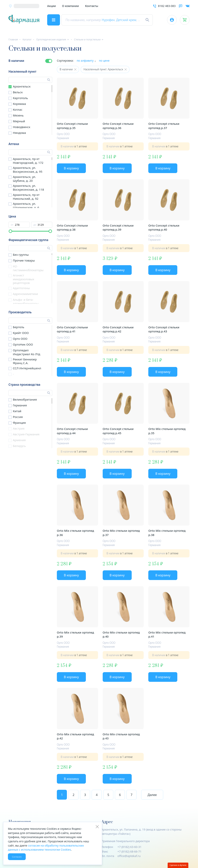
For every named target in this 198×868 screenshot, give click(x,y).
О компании (70, 6)
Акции (52, 6)
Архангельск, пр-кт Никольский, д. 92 (26, 197)
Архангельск (22, 86)
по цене (104, 61)
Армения (19, 440)
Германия (20, 405)
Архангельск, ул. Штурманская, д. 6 (26, 206)
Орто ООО (20, 339)
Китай (17, 411)
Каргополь (20, 98)
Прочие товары (24, 260)
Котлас (18, 110)
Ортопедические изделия (51, 39)
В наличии (16, 61)
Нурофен (108, 20)
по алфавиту (85, 61)
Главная (13, 39)
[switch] (49, 61)
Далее (152, 795)
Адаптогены (21, 288)
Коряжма (19, 104)
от (12, 225)
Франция (19, 423)
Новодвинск (21, 127)
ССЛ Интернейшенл (27, 368)
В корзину (71, 168)
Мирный (19, 121)
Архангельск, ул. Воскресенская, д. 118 (28, 188)
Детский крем (126, 20)
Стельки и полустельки (87, 39)
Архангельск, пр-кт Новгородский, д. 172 (28, 161)
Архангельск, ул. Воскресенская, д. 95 (27, 170)
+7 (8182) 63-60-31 (130, 847)
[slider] (10, 231)
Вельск (18, 92)
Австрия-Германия (26, 434)
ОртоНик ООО (23, 344)
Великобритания (25, 399)
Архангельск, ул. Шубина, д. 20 (24, 179)
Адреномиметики (25, 294)
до (35, 225)
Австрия (19, 428)
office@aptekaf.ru (129, 856)
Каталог (27, 39)
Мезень (18, 115)
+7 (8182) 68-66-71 (130, 851)
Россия (18, 417)
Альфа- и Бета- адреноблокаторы (26, 302)
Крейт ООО (21, 333)
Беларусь (19, 446)
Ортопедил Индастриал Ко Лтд (26, 352)
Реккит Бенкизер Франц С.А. (25, 361)
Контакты (92, 6)
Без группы (21, 255)
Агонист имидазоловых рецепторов (23, 279)
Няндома (19, 133)
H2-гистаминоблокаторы (28, 268)
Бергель (18, 327)
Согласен (17, 857)
